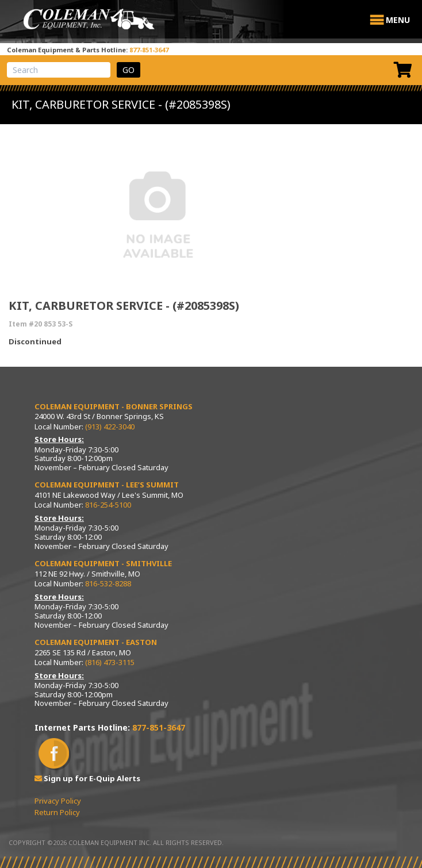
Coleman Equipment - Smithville (103, 563)
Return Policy (57, 812)
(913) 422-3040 (110, 427)
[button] (398, 20)
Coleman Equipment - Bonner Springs (114, 406)
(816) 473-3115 (110, 662)
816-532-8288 (108, 583)
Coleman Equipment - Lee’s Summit (107, 485)
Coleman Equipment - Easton (96, 642)
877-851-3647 (149, 50)
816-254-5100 (108, 505)
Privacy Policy (58, 801)
